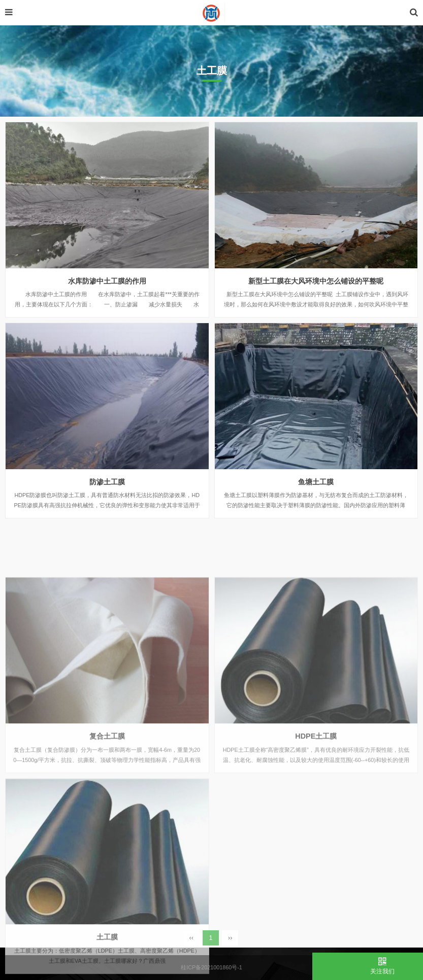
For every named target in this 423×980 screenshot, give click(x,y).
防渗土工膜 (107, 482)
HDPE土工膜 (316, 785)
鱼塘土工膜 (316, 482)
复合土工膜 (107, 785)
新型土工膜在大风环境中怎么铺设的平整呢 (316, 281)
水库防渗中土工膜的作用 (107, 281)
